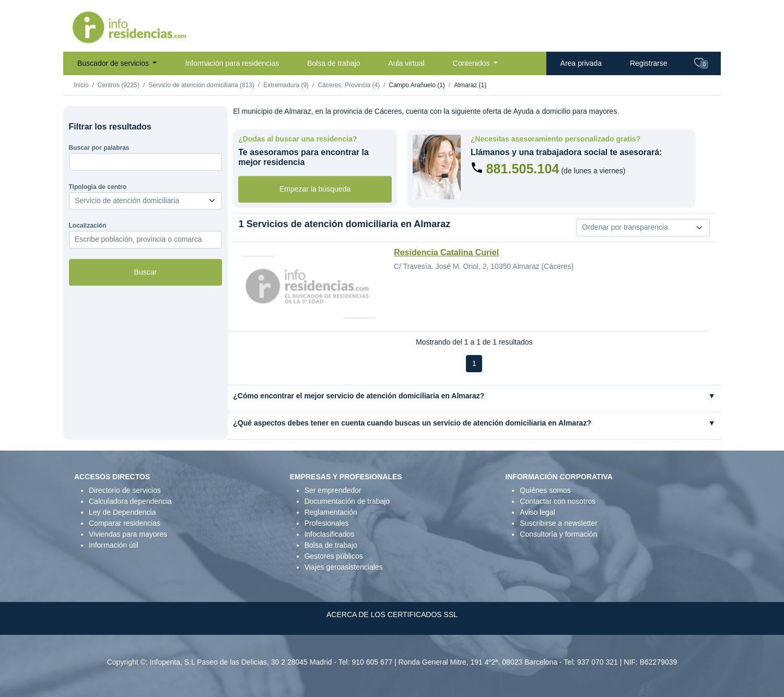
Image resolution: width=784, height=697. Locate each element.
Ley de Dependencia (122, 512)
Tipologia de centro (98, 187)
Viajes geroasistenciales (344, 567)
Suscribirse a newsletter (559, 523)
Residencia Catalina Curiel (446, 252)
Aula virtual (406, 63)
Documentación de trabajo (347, 501)
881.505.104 (522, 169)
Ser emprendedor (333, 490)
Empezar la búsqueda (315, 189)
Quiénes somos (545, 490)
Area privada (581, 63)
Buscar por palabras (99, 148)
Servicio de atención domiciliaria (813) (201, 85)
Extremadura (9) (286, 85)
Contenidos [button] (472, 63)
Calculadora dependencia (130, 501)
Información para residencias (232, 63)
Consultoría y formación (558, 534)
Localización (88, 226)
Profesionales (327, 523)
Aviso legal (537, 512)
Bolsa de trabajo (334, 63)
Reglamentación (331, 512)
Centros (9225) (119, 85)
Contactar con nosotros (558, 501)
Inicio (81, 85)
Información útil (114, 545)
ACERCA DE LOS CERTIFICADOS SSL (392, 615)
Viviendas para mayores (128, 534)
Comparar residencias (125, 523)
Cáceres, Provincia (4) (349, 85)
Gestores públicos (334, 556)
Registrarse (649, 63)
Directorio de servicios (125, 490)
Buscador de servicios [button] (114, 63)
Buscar (146, 272)
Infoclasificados (330, 534)
